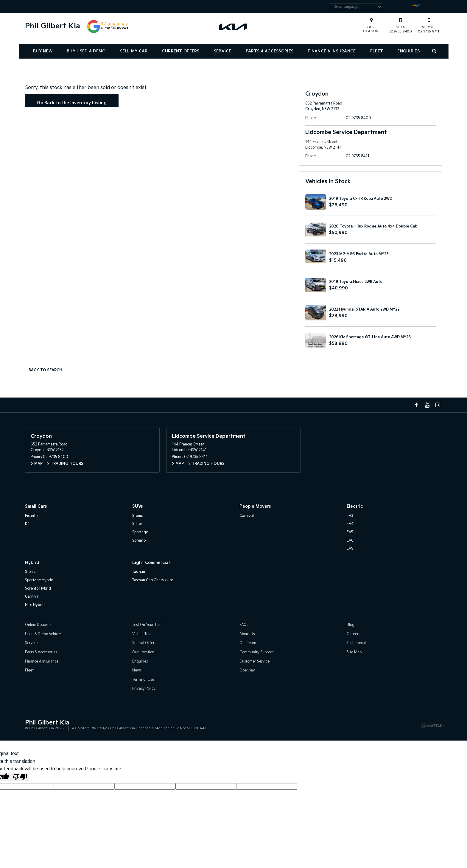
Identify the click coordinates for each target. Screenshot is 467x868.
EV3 (350, 516)
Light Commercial (151, 563)
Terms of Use (143, 680)
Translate (424, 7)
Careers (353, 634)
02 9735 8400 (400, 26)
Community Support (257, 652)
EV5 (350, 532)
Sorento (139, 541)
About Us (247, 634)
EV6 (350, 541)
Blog (351, 625)
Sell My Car (134, 52)
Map (38, 464)
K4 (27, 524)
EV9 (350, 549)
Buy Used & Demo (86, 52)
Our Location (143, 652)
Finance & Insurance (332, 52)
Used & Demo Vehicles (44, 634)
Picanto (31, 516)
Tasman (139, 572)
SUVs (137, 506)
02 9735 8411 (428, 26)
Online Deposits (38, 625)
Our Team (248, 643)
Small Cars (36, 506)
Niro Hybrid (35, 605)
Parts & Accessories (270, 52)
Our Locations (371, 30)
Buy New (43, 52)
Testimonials (357, 643)
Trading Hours (67, 464)
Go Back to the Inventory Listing (72, 103)
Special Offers (144, 643)
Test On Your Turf (147, 625)
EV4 (350, 524)
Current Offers (181, 52)
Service (223, 52)
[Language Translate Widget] (349, 7)
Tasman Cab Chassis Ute (153, 580)
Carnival (247, 516)
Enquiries (408, 52)
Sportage (140, 532)
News (137, 670)
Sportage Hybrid (39, 580)
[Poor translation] (20, 777)
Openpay (247, 670)
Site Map (354, 652)
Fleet (377, 52)
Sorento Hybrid (38, 589)
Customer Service (254, 661)
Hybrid (32, 563)
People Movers (255, 506)
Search (432, 51)
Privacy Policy (144, 689)
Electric (355, 506)
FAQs (244, 625)
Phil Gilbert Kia (53, 27)
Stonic (137, 516)
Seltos (137, 524)
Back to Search (45, 370)
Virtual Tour (142, 634)
